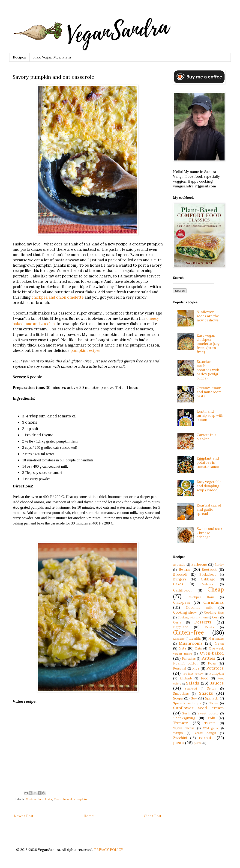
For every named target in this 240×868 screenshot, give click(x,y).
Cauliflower (183, 590)
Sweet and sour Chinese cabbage (209, 533)
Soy (194, 698)
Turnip (210, 723)
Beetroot (209, 569)
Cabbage (208, 579)
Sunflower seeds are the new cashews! (208, 316)
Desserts (203, 622)
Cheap (216, 590)
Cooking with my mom (193, 617)
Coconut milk (199, 607)
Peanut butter (186, 663)
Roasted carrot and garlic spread (209, 509)
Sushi (186, 713)
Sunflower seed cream (198, 708)
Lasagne (179, 639)
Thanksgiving (184, 718)
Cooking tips (214, 612)
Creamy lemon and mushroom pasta (209, 392)
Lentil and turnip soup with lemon (210, 415)
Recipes (19, 57)
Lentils (195, 638)
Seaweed (191, 689)
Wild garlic (211, 728)
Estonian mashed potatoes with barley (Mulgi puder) (208, 370)
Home (89, 816)
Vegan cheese (184, 728)
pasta (178, 743)
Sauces (217, 683)
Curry (177, 622)
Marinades (216, 638)
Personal (180, 668)
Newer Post (24, 816)
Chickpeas (181, 602)
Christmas (214, 602)
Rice (205, 678)
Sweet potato (208, 713)
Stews (213, 703)
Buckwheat (208, 574)
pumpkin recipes (85, 350)
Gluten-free (35, 799)
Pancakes (189, 658)
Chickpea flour (201, 597)
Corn (216, 617)
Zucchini (180, 738)
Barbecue (199, 564)
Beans (184, 569)
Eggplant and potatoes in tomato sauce (208, 462)
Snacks (206, 693)
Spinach (212, 698)
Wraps (178, 733)
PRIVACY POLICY (109, 850)
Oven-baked (63, 799)
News (219, 643)
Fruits (210, 627)
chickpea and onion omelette (57, 297)
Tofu (211, 718)
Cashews (207, 584)
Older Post (153, 816)
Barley (219, 565)
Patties (208, 658)
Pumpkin (80, 799)
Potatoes (215, 668)
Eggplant (181, 627)
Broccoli (180, 574)
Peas (212, 663)
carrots (206, 738)
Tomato (181, 723)
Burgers (180, 579)
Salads (193, 683)
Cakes (178, 584)
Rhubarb (186, 678)
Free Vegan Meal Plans (52, 57)
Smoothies (181, 693)
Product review (193, 674)
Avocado (179, 565)
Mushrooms (191, 643)
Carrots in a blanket (206, 437)
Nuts (182, 648)
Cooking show (185, 612)
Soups (178, 698)
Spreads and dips (187, 703)
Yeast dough (205, 733)
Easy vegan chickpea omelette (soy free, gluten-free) (208, 344)
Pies (196, 668)
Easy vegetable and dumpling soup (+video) (209, 486)
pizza (198, 743)
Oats (49, 799)
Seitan (212, 688)
